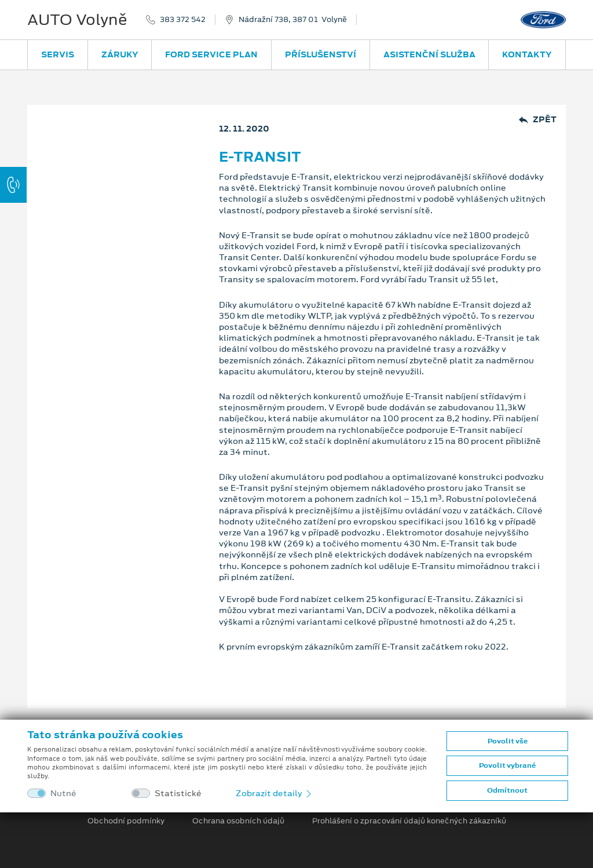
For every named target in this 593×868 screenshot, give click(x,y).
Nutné (63, 794)
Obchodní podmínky (126, 821)
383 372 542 (183, 20)
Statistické (178, 794)
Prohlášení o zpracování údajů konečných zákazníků (409, 821)
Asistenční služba (429, 54)
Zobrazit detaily (274, 793)
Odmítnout (507, 790)
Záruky (120, 54)
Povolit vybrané (507, 765)
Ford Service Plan (211, 54)
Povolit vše (508, 741)
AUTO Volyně (77, 20)
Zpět (538, 120)
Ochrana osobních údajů (238, 821)
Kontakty (527, 54)
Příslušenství (321, 54)
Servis (58, 54)
